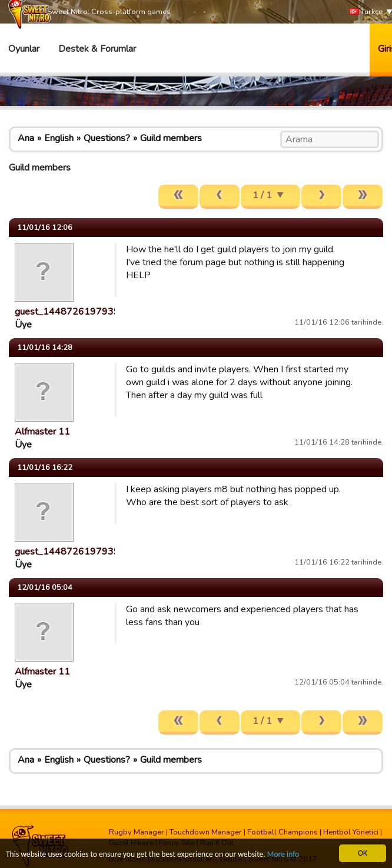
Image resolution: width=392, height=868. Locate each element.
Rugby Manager (137, 832)
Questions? (107, 138)
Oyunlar (24, 49)
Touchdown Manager (206, 832)
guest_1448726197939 (67, 312)
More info (283, 855)
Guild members (171, 138)
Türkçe (366, 12)
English (59, 138)
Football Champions (283, 832)
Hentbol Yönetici (351, 832)
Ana (26, 138)
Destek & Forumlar (97, 49)
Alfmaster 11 (42, 432)
